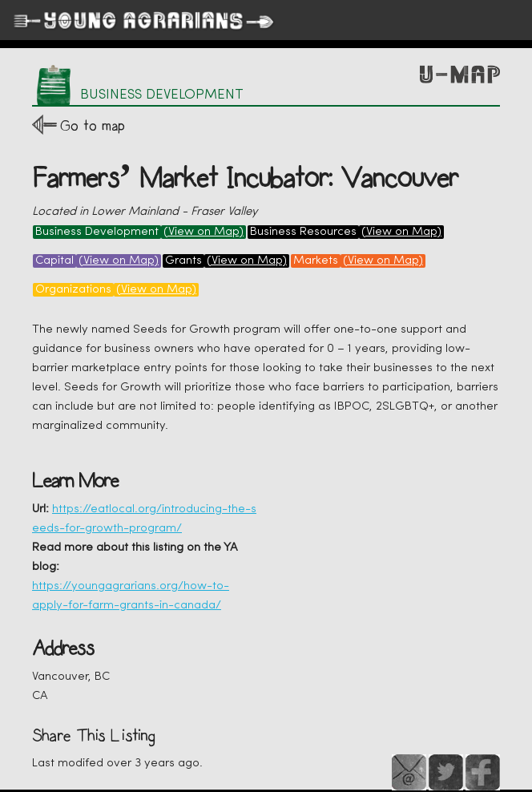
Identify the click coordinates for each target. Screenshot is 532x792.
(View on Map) (204, 232)
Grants (183, 261)
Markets (316, 261)
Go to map (93, 125)
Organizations (73, 290)
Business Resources (303, 232)
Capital (54, 261)
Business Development (97, 232)
